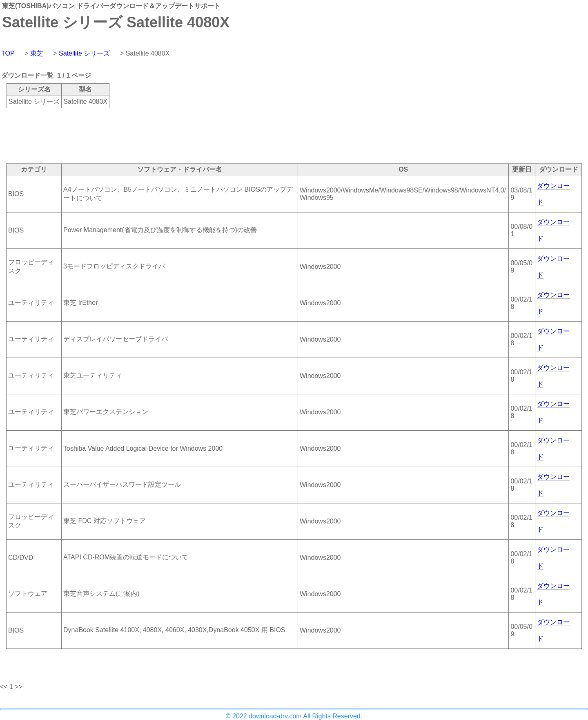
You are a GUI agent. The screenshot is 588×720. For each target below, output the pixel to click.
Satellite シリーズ (84, 53)
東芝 (37, 53)
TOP (8, 53)
